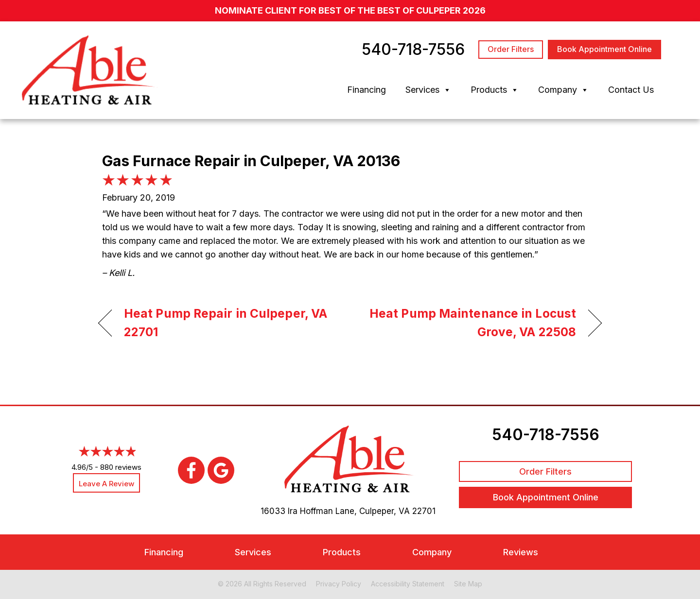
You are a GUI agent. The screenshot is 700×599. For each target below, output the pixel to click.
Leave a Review (106, 484)
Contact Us (631, 90)
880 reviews (121, 468)
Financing (367, 90)
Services (428, 90)
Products (495, 90)
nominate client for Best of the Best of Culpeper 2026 (350, 10)
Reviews (521, 552)
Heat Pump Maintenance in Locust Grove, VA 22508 (471, 323)
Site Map (468, 584)
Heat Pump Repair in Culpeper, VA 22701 (226, 323)
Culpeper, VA (385, 511)
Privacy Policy (339, 584)
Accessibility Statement (408, 584)
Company (563, 90)
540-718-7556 (546, 435)
